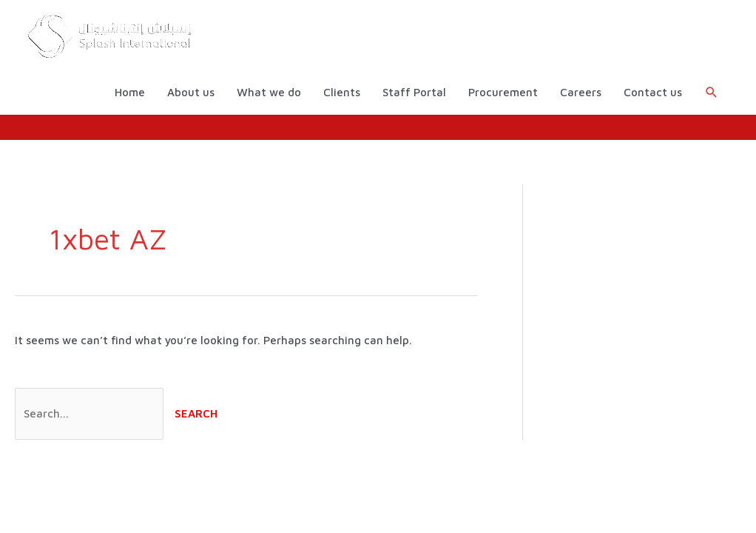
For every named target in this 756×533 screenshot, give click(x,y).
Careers (581, 92)
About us (191, 92)
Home (130, 92)
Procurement (503, 92)
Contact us (653, 92)
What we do (269, 92)
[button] (712, 93)
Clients (342, 92)
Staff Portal (414, 92)
